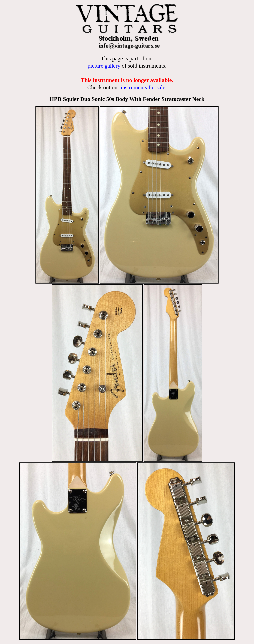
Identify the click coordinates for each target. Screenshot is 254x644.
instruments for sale (143, 87)
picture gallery (104, 66)
